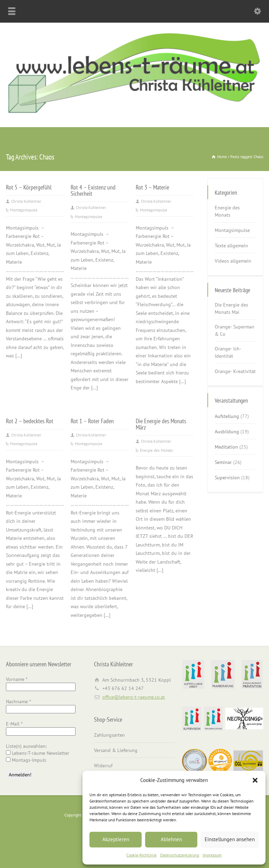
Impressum (212, 855)
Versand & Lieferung (116, 750)
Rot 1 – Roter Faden (92, 421)
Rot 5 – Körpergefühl (29, 187)
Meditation (226, 447)
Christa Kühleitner (26, 201)
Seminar (223, 462)
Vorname (17, 679)
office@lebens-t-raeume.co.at (134, 697)
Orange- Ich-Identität (228, 352)
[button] (255, 780)
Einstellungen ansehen (230, 839)
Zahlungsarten (109, 735)
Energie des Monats (156, 450)
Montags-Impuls (26, 760)
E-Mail (14, 724)
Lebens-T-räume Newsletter (38, 753)
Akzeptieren (116, 839)
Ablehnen (171, 839)
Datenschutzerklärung (180, 855)
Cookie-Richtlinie (141, 855)
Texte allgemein (231, 246)
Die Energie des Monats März (161, 424)
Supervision (227, 478)
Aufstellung (227, 416)
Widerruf (103, 766)
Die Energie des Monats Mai (231, 308)
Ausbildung (227, 432)
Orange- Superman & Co (235, 330)
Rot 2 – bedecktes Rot (30, 421)
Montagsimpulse (24, 210)
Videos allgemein (233, 261)
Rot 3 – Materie (152, 187)
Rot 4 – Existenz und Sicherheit (93, 190)
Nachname (18, 702)
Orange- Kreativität (235, 371)
